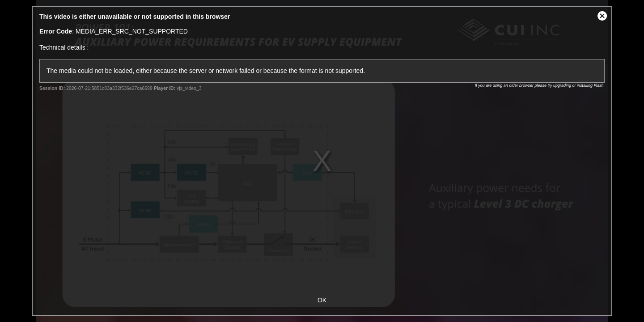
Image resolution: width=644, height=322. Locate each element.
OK (322, 300)
